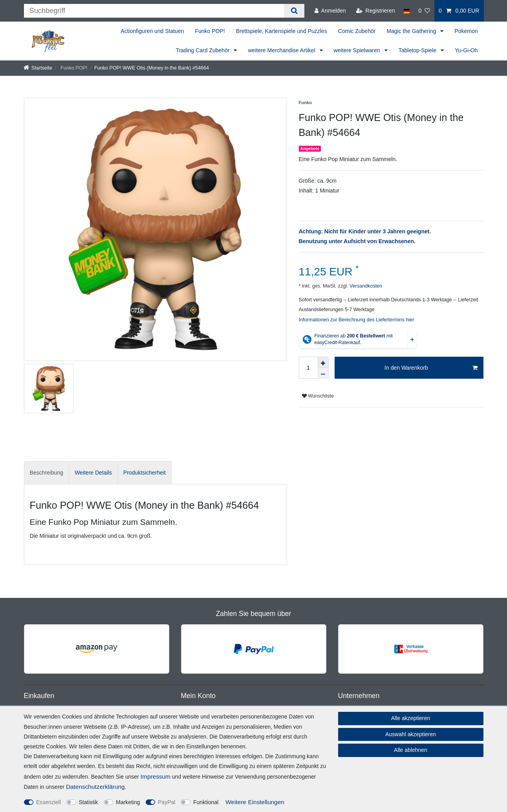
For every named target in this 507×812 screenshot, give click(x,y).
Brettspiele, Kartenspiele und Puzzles (282, 31)
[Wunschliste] (424, 11)
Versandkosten (365, 286)
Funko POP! (210, 31)
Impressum (156, 776)
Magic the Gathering (412, 31)
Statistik (89, 802)
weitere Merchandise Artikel (282, 50)
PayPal (167, 802)
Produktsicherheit (145, 473)
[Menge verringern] (323, 373)
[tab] (47, 473)
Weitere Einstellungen (255, 802)
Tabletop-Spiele (418, 50)
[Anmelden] (330, 11)
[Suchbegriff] (154, 11)
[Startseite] (38, 68)
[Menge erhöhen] (323, 362)
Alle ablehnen (411, 750)
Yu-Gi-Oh (466, 50)
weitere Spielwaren (358, 50)
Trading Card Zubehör (203, 50)
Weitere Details (93, 473)
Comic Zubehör (357, 31)
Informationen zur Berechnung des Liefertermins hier (357, 320)
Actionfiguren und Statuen (152, 31)
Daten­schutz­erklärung (95, 787)
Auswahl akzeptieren (411, 734)
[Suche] (294, 11)
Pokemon (466, 31)
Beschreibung (47, 473)
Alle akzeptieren (411, 718)
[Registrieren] (376, 11)
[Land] (407, 11)
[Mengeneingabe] (308, 368)
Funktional (206, 802)
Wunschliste (318, 396)
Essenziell (49, 802)
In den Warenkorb (431, 368)
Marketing (128, 802)
